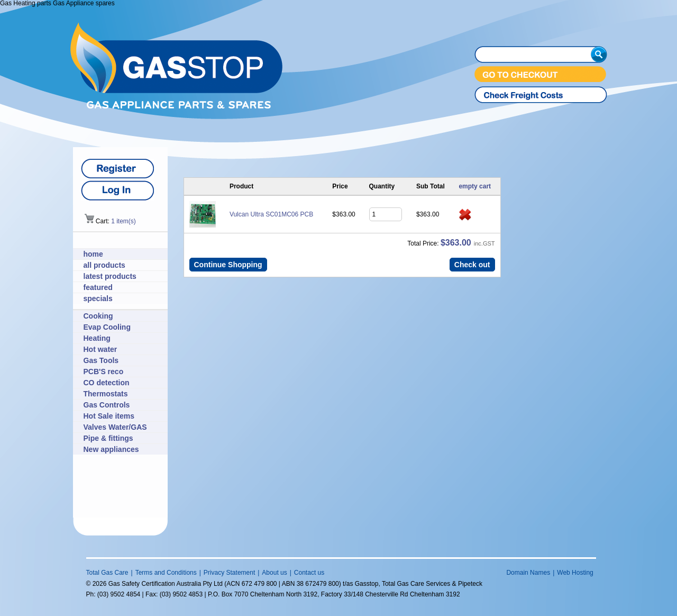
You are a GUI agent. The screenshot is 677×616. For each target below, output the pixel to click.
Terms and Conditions (166, 573)
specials (98, 298)
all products (104, 265)
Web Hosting (575, 573)
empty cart (475, 186)
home (93, 254)
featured (98, 287)
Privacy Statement (229, 573)
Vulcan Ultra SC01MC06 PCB (271, 214)
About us (274, 573)
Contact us (309, 573)
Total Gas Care (107, 573)
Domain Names (528, 573)
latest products (110, 276)
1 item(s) (123, 221)
